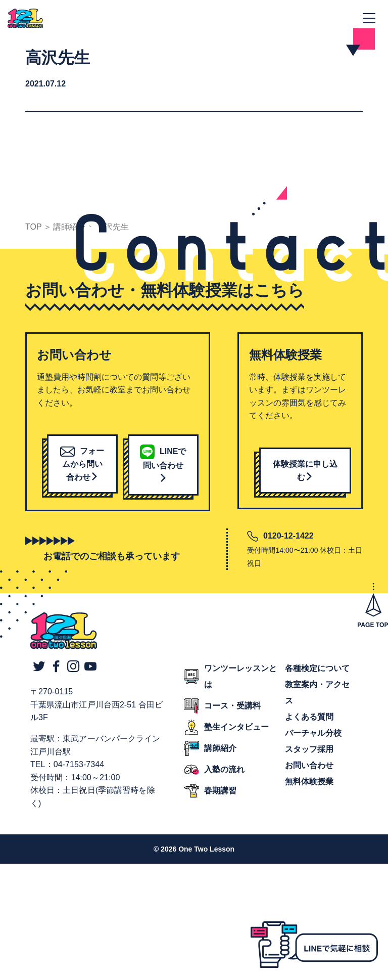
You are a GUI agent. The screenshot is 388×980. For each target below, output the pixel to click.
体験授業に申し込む (305, 471)
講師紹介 (220, 748)
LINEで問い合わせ (163, 464)
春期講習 (220, 791)
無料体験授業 (309, 782)
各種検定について (317, 668)
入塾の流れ (224, 769)
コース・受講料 (232, 706)
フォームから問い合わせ (82, 464)
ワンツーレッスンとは (240, 676)
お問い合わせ (309, 765)
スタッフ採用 (309, 749)
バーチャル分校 (313, 733)
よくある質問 (309, 717)
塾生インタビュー (236, 727)
